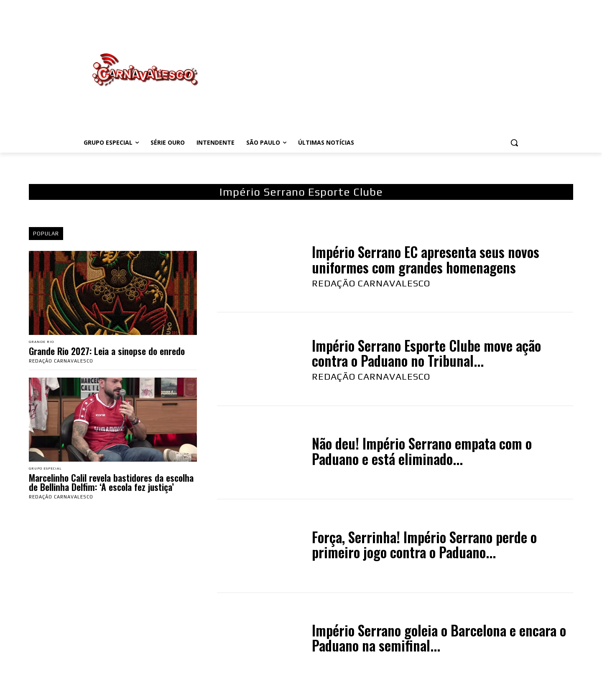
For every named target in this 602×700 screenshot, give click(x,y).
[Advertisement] (368, 70)
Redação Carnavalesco (61, 362)
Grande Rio (45, 343)
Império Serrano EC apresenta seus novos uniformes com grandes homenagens (426, 259)
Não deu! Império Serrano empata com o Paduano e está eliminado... (422, 451)
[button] (514, 143)
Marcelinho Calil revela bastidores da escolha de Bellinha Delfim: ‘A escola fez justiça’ (111, 485)
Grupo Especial (50, 471)
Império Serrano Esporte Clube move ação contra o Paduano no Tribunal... (426, 353)
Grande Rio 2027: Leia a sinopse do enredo (107, 352)
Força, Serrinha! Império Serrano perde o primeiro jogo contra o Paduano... (424, 545)
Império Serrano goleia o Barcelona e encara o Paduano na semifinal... (439, 638)
